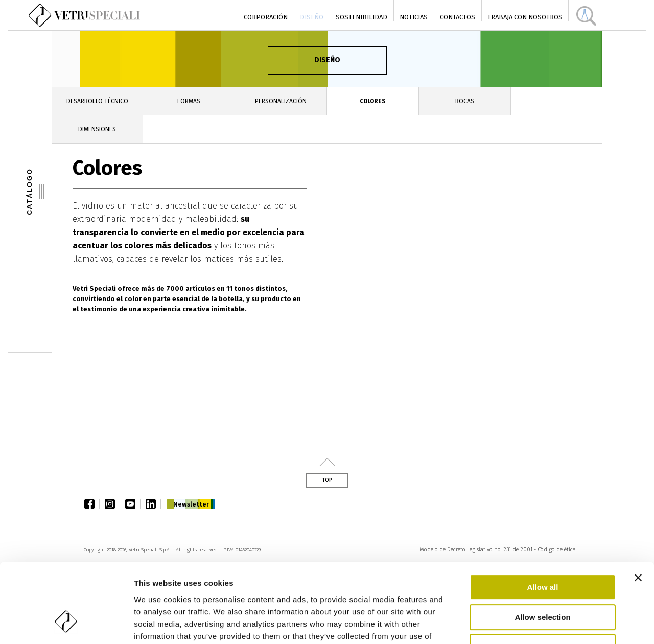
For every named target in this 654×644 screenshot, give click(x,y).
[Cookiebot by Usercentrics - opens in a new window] (66, 624)
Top (327, 480)
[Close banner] (638, 510)
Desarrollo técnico (97, 101)
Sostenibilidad (361, 17)
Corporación (266, 17)
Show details (536, 624)
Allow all (543, 519)
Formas (189, 101)
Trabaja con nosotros (525, 17)
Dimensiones (97, 129)
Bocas (465, 101)
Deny (543, 579)
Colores (373, 101)
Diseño (312, 17)
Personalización (281, 101)
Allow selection (542, 549)
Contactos (458, 17)
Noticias (414, 17)
